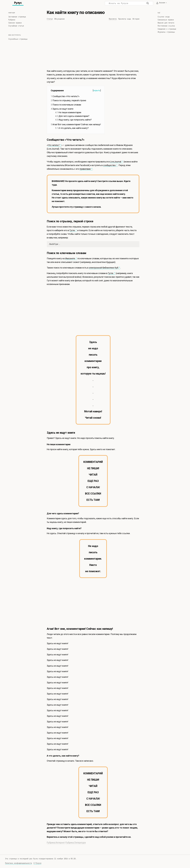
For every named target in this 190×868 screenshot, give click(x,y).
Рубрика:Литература (76, 842)
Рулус (18, 3)
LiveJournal (116, 162)
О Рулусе (37, 863)
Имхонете (70, 258)
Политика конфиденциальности (18, 863)
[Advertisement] (93, 46)
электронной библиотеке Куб (104, 268)
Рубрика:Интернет (56, 842)
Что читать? (54, 145)
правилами (85, 169)
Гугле (72, 230)
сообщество (109, 165)
